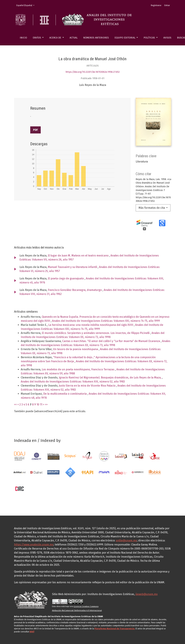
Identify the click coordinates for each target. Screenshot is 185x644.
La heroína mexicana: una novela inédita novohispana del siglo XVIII (91, 325)
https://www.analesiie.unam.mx (34, 545)
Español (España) (26, 5)
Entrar (167, 5)
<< (15, 405)
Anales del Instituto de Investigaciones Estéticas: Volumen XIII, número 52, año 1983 (73, 382)
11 (41, 405)
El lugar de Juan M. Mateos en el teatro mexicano (78, 256)
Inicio (23, 38)
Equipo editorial (125, 38)
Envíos (37, 38)
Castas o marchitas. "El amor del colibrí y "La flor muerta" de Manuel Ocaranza (111, 341)
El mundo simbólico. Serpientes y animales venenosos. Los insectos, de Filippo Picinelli (96, 333)
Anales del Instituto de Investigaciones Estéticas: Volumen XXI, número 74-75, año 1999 (106, 321)
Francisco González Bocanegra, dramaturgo (75, 290)
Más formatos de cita (152, 208)
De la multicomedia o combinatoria (65, 394)
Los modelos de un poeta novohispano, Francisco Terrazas (78, 369)
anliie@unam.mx (126, 540)
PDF (35, 130)
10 (38, 405)
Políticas (150, 38)
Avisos (167, 38)
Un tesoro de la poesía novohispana (76, 349)
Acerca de (56, 38)
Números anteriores (96, 38)
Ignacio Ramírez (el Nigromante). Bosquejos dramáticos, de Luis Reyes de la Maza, (110, 378)
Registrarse (156, 5)
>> (46, 405)
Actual (74, 38)
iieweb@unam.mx (147, 594)
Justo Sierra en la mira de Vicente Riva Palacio (87, 386)
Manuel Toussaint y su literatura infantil (73, 267)
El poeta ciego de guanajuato (66, 278)
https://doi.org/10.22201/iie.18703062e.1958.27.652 (93, 72)
